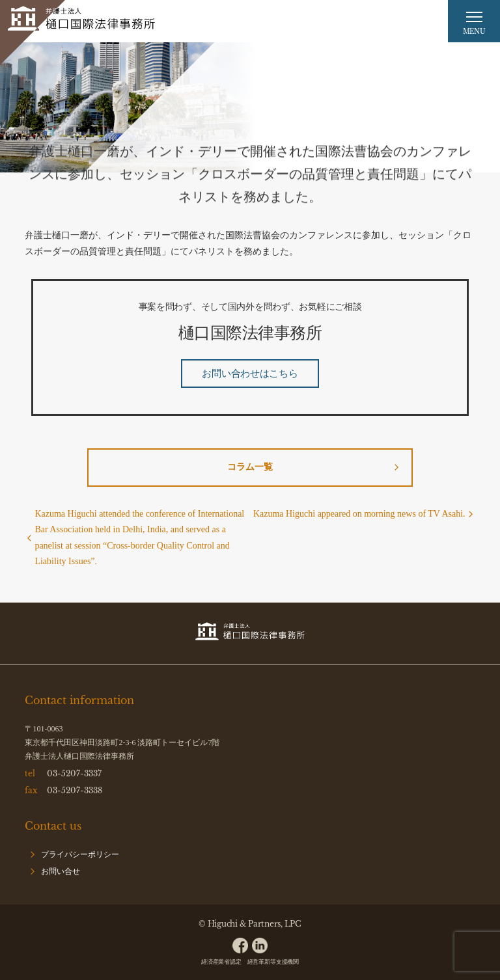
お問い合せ (61, 871)
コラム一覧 (250, 467)
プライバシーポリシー (80, 854)
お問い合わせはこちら (250, 374)
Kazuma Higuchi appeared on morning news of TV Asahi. (359, 514)
